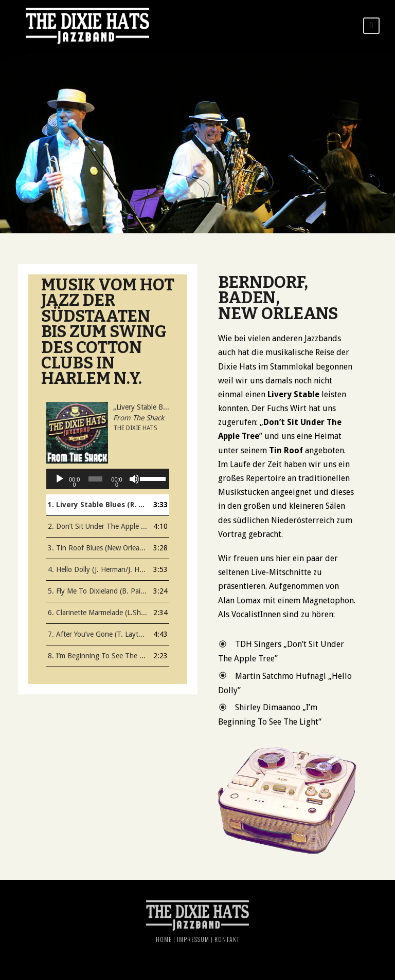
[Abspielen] (60, 479)
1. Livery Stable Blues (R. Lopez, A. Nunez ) (97, 505)
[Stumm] (134, 479)
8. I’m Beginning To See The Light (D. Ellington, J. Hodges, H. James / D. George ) (97, 656)
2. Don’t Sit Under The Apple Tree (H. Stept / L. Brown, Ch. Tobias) (97, 526)
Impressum (193, 939)
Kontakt (227, 939)
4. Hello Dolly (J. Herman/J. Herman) (97, 569)
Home (164, 939)
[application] (108, 479)
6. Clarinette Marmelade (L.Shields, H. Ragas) (97, 613)
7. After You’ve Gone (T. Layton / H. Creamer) (97, 634)
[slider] (95, 479)
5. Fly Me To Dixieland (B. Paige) (97, 591)
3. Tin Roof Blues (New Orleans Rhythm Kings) (97, 548)
